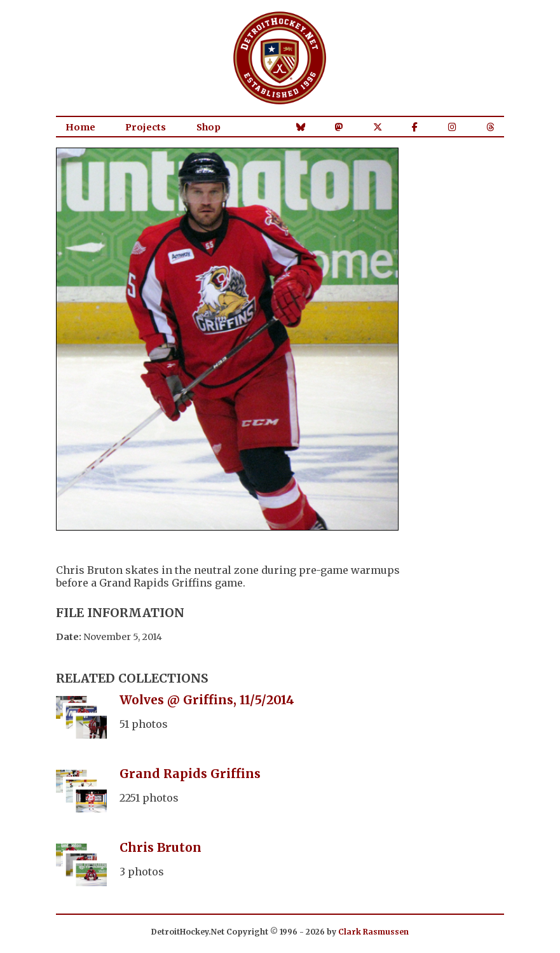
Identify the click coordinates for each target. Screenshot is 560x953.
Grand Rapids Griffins (190, 774)
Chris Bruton (160, 847)
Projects (146, 127)
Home (80, 127)
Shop (208, 127)
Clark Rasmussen (373, 932)
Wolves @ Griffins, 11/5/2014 (207, 700)
